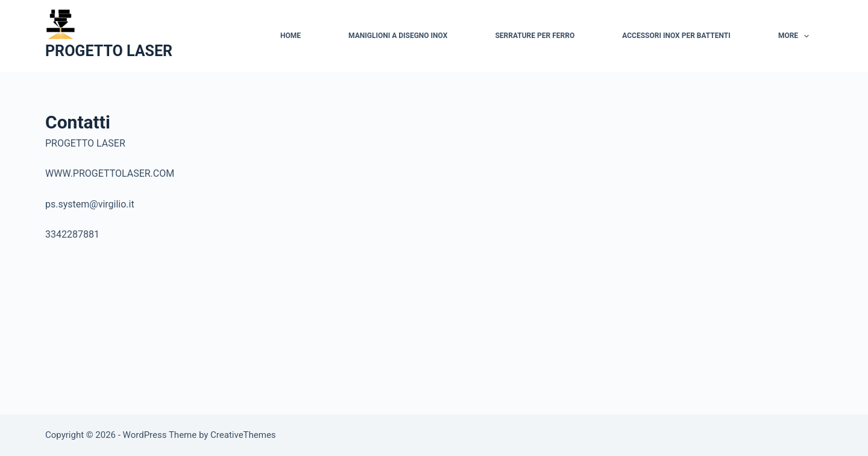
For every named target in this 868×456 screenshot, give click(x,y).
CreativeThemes (243, 435)
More (796, 36)
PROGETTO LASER (109, 51)
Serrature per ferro (535, 36)
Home (291, 36)
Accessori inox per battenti (676, 36)
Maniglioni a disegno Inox (398, 36)
